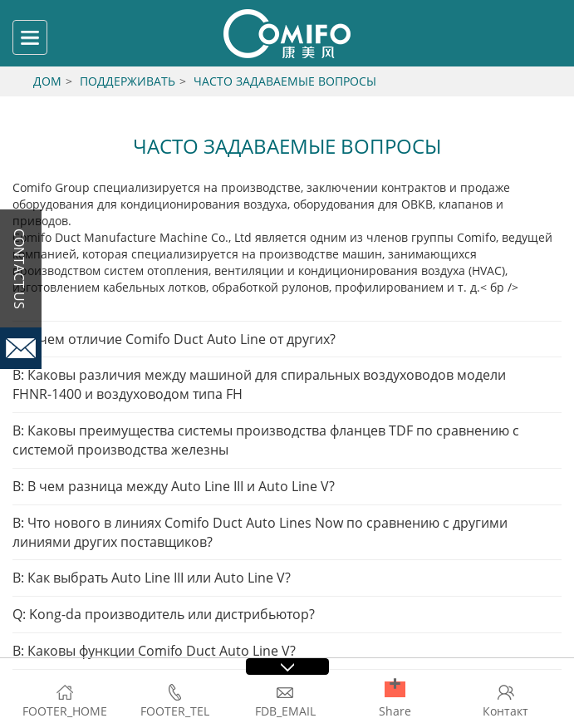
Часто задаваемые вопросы (285, 81)
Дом (47, 81)
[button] (395, 689)
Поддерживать (128, 81)
